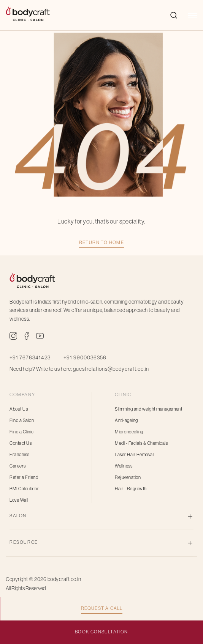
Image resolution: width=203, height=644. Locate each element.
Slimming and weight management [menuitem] (148, 409)
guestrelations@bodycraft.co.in (111, 369)
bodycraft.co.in (64, 579)
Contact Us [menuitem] (21, 443)
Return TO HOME (102, 242)
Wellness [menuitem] (124, 466)
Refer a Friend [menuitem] (24, 477)
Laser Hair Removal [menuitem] (134, 455)
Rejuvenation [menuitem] (128, 477)
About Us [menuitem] (19, 409)
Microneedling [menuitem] (129, 432)
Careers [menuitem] (18, 466)
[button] (193, 19)
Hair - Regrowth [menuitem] (131, 489)
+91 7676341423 (30, 357)
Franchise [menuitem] (20, 455)
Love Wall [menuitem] (19, 500)
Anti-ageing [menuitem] (126, 420)
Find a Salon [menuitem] (22, 420)
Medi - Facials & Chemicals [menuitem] (141, 443)
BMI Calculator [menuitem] (24, 489)
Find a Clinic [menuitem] (22, 432)
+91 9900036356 (85, 357)
